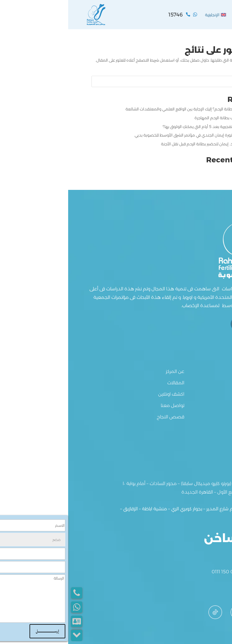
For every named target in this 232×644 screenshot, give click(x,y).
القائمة (204, 14)
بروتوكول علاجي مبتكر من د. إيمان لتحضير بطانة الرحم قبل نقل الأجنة (151, 144)
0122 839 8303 (194, 572)
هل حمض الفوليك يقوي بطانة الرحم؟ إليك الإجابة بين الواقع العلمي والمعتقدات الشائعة (133, 109)
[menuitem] (148, 15)
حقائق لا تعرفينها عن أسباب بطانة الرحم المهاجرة (168, 118)
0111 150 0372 (158, 572)
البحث (201, 81)
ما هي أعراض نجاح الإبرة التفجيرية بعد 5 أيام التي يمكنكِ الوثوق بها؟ (152, 127)
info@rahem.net (192, 591)
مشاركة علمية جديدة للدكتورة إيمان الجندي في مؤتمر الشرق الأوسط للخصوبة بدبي (138, 135)
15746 (204, 553)
